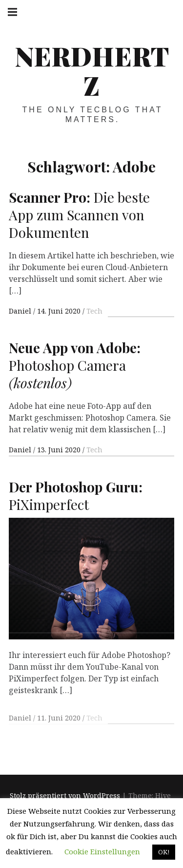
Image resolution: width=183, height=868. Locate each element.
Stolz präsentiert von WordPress (65, 796)
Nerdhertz (92, 70)
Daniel (21, 311)
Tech (94, 311)
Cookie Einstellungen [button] (102, 851)
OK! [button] (164, 852)
